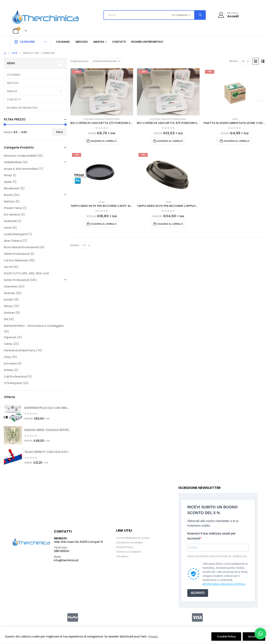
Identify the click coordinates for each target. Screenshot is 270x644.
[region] (135, 635)
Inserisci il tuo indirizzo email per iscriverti (212, 536)
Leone (235, 119)
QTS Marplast (13, 383)
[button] (256, 61)
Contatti (119, 42)
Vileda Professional (17, 254)
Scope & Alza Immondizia (21, 169)
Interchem (11, 287)
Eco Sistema (12, 215)
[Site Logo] (45, 16)
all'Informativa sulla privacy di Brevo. (224, 584)
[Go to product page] (102, 92)
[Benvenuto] (228, 15)
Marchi (99, 42)
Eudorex (9, 313)
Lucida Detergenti (15, 234)
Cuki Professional (15, 377)
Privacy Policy (125, 547)
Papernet (10, 337)
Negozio (82, 42)
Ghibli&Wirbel (13, 162)
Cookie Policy (226, 636)
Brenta (8, 195)
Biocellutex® (12, 188)
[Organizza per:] (106, 61)
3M (6, 319)
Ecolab (8, 300)
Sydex (8, 182)
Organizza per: (80, 61)
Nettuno (9, 201)
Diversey (9, 293)
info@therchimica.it (66, 560)
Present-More (13, 208)
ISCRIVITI (198, 593)
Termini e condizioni (129, 552)
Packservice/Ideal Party (20, 350)
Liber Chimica (13, 241)
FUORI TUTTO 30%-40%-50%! (23, 273)
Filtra (59, 132)
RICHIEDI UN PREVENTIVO (147, 42)
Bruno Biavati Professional (21, 247)
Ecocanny (89, 119)
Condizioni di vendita (129, 543)
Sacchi (8, 267)
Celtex (8, 344)
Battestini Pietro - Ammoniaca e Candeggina (34, 326)
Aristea (9, 370)
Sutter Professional (16, 280)
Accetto (254, 636)
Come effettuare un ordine (133, 538)
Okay (7, 357)
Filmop (8, 306)
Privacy (153, 636)
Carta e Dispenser (16, 260)
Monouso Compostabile (107, 119)
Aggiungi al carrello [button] (104, 141)
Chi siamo (63, 42)
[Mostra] (245, 61)
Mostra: (234, 61)
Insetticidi (10, 221)
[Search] (200, 15)
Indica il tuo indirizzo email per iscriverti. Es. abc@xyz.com (217, 556)
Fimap (8, 175)
